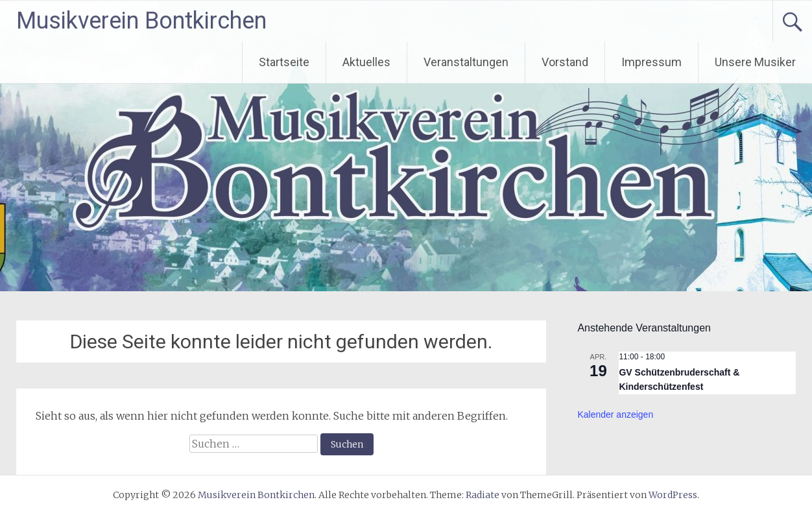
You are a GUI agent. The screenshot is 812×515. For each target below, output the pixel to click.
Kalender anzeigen (615, 414)
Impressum (651, 62)
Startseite (284, 62)
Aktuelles (366, 62)
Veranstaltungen (466, 62)
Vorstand (565, 62)
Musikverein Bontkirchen (141, 21)
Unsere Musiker (755, 62)
